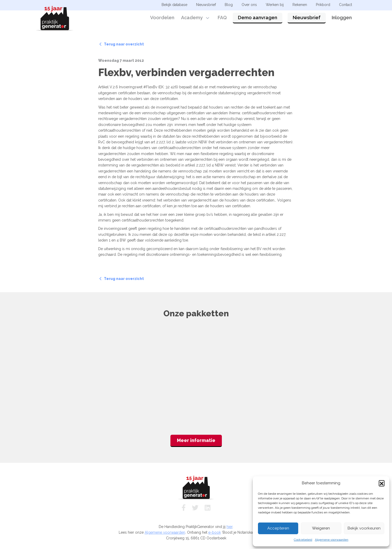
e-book (215, 532)
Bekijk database (174, 5)
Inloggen (342, 19)
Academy (192, 19)
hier (230, 527)
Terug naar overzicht (122, 44)
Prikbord (323, 5)
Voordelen (162, 19)
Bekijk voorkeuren (364, 528)
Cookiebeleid (303, 540)
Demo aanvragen (258, 19)
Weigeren (321, 528)
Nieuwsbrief (307, 19)
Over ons (249, 5)
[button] (382, 483)
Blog (229, 5)
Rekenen (300, 5)
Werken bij (275, 5)
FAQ (222, 19)
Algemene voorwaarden (332, 540)
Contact (346, 5)
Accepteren (278, 528)
